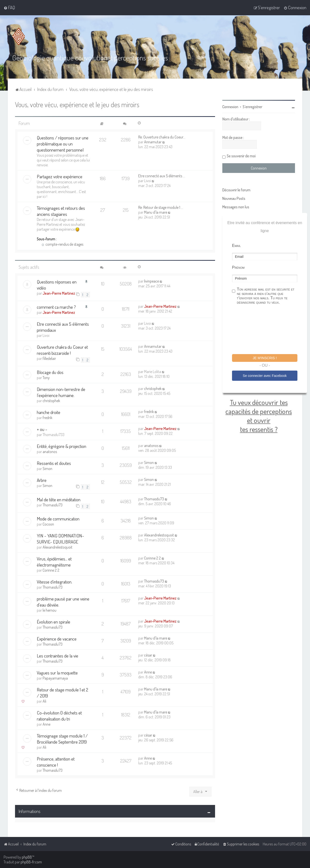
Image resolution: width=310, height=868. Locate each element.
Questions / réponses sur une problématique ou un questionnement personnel (63, 144)
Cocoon (48, 524)
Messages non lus (236, 207)
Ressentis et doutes (54, 463)
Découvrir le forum (236, 190)
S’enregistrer (252, 106)
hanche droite (49, 412)
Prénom (238, 267)
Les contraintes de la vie (58, 655)
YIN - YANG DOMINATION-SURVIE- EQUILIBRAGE (60, 538)
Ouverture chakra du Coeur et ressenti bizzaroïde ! (62, 350)
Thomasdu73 (53, 505)
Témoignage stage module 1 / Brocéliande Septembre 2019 (62, 738)
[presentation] (269, 330)
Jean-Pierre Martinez (59, 293)
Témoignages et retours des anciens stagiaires (61, 211)
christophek (51, 401)
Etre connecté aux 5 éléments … (162, 176)
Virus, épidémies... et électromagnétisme (54, 561)
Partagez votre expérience (60, 176)
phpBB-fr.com (31, 862)
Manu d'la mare (156, 212)
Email (236, 245)
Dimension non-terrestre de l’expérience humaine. (61, 392)
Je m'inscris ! (265, 358)
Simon (47, 469)
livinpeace (151, 281)
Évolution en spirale (54, 621)
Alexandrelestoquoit (58, 547)
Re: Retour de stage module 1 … (161, 207)
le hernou (50, 610)
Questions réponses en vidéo (57, 284)
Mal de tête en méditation (59, 499)
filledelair (49, 358)
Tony (46, 378)
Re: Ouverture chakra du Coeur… (162, 137)
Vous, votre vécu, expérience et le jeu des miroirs (77, 104)
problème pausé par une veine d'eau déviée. (63, 601)
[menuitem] (9, 8)
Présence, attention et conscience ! (56, 762)
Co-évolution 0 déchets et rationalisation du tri (59, 715)
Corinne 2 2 (51, 570)
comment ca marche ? (56, 307)
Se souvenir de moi (241, 156)
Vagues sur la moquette (57, 672)
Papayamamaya (55, 678)
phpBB (27, 857)
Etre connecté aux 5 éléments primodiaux (63, 327)
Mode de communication (58, 518)
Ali (44, 701)
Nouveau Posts (234, 198)
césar (148, 655)
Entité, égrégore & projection (62, 446)
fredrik (47, 418)
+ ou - (42, 429)
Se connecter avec (265, 375)
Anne (148, 672)
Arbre (42, 480)
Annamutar (153, 142)
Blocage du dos (50, 372)
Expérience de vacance (57, 638)
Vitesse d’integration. (54, 581)
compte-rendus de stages (62, 244)
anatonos (50, 452)
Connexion (230, 106)
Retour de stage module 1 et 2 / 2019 (62, 692)
